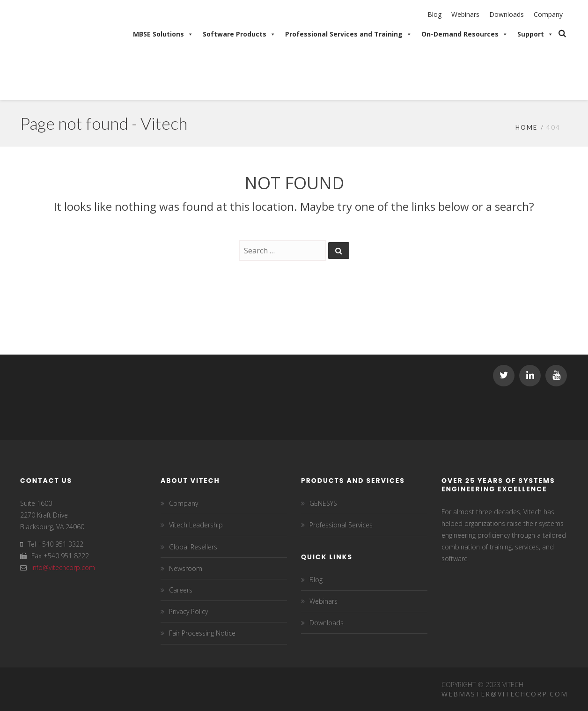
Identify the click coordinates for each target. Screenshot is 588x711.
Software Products (239, 34)
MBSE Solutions (163, 34)
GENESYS (323, 503)
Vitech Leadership (196, 525)
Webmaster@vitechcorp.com (505, 694)
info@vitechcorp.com (63, 567)
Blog (434, 14)
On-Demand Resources (465, 34)
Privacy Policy (188, 611)
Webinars (465, 14)
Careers (181, 590)
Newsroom (186, 568)
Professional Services (341, 525)
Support (535, 34)
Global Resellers (193, 547)
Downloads (507, 14)
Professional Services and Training (349, 34)
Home (526, 127)
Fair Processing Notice (202, 633)
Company (548, 14)
